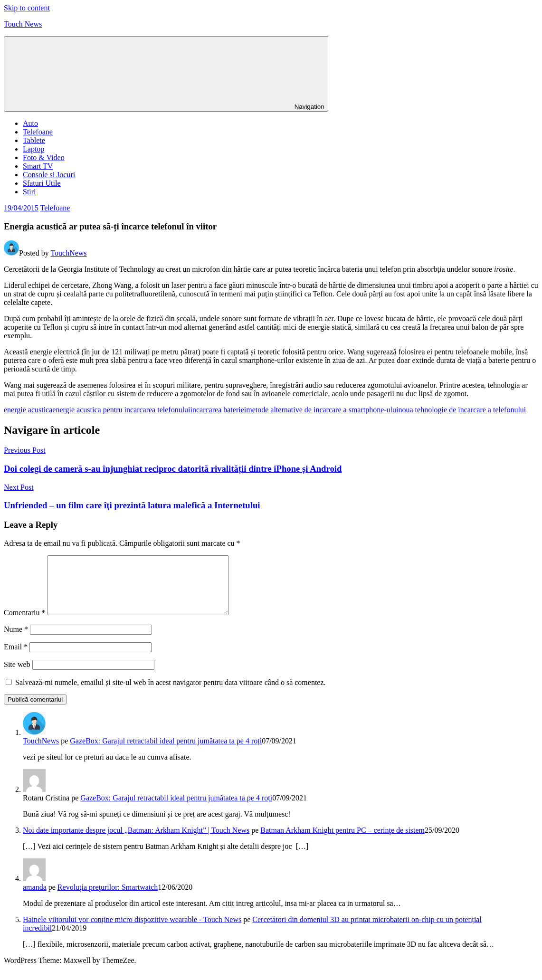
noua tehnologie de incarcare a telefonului (462, 410)
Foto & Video (44, 157)
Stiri (29, 192)
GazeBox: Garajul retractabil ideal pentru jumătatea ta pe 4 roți (166, 752)
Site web (17, 676)
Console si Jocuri (49, 175)
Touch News (23, 24)
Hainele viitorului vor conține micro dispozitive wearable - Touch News (132, 931)
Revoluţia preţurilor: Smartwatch (108, 899)
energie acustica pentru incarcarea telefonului (121, 410)
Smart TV (38, 166)
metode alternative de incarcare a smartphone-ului (322, 410)
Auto (30, 123)
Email (16, 658)
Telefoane (38, 132)
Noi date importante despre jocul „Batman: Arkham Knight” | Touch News (136, 842)
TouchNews (68, 253)
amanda (35, 899)
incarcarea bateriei (219, 410)
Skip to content (27, 8)
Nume (16, 641)
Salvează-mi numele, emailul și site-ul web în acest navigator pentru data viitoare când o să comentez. (171, 694)
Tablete (34, 140)
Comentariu (25, 624)
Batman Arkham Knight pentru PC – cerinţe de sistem (342, 842)
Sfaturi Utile (42, 183)
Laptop (33, 149)
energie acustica (28, 410)
